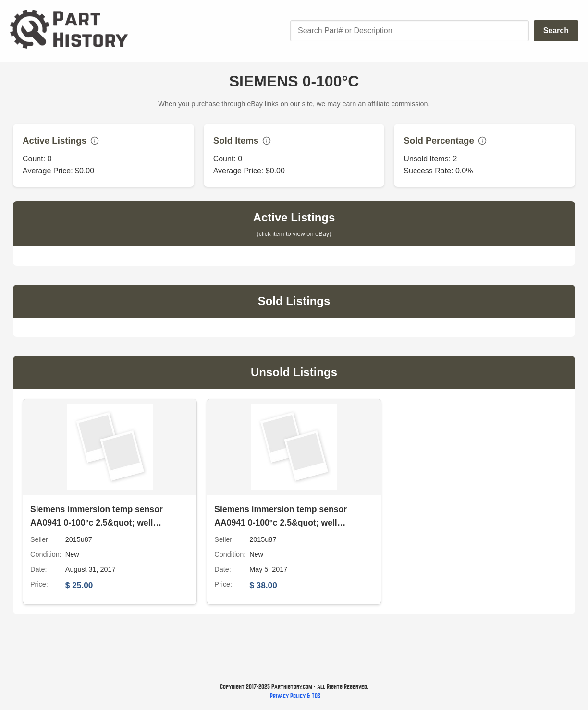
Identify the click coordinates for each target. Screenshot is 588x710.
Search (556, 31)
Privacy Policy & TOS (295, 696)
